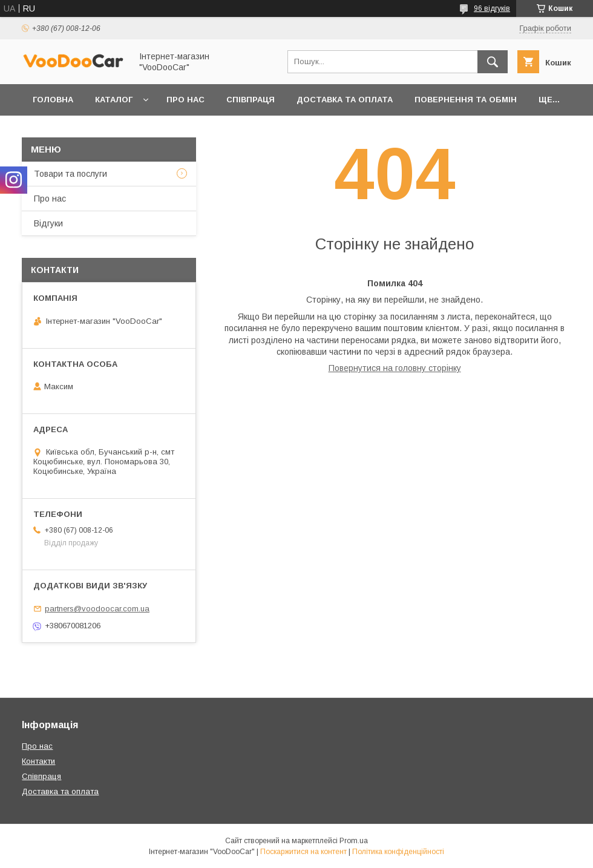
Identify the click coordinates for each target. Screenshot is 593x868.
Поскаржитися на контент (303, 852)
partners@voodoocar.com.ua (97, 609)
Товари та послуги (70, 174)
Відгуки (48, 223)
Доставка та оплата (345, 100)
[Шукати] (493, 62)
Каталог (114, 100)
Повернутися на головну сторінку (395, 368)
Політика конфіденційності (398, 852)
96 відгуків (492, 8)
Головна (53, 100)
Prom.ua (354, 841)
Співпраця (251, 100)
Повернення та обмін (466, 100)
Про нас (185, 100)
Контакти (38, 761)
